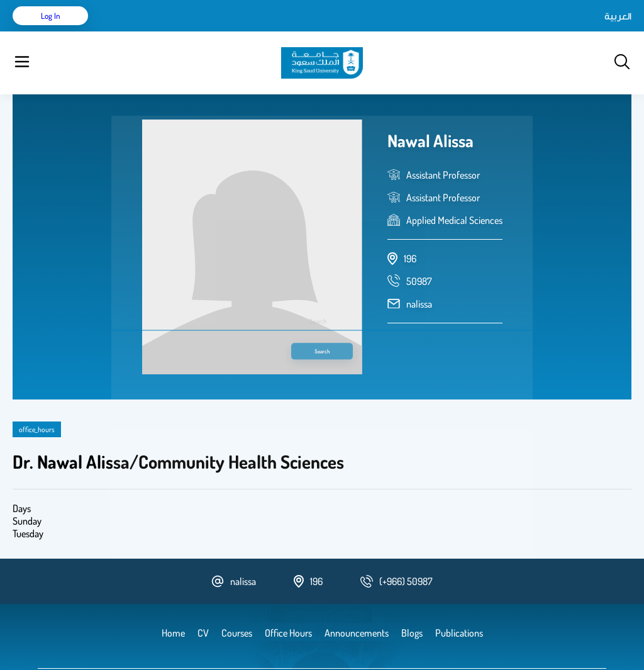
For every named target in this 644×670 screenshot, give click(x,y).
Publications (197, 31)
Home (125, 31)
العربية (511, 31)
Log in (585, 31)
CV (155, 31)
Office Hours (411, 31)
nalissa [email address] (419, 272)
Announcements (343, 31)
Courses (249, 31)
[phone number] (419, 250)
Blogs (287, 31)
